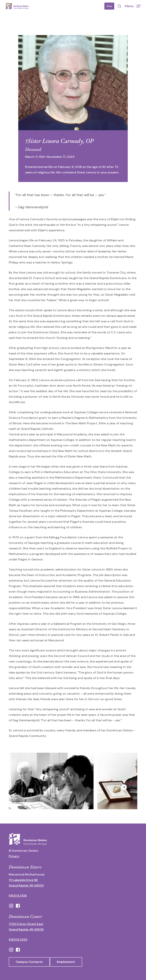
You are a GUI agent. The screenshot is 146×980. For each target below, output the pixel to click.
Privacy (14, 856)
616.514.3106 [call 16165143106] (18, 896)
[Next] (124, 787)
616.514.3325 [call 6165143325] (18, 940)
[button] (133, 6)
